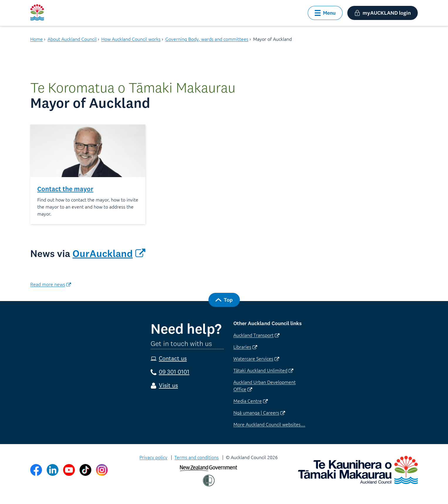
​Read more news (51, 284)
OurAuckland (109, 253)
